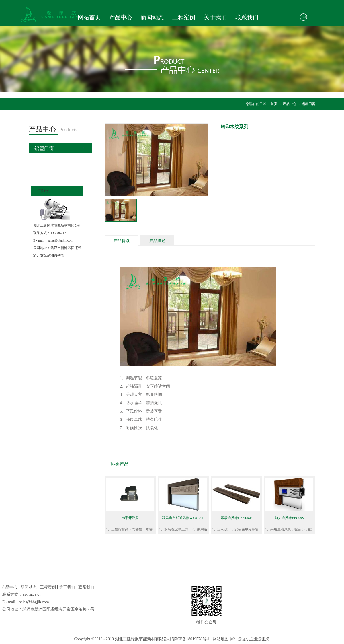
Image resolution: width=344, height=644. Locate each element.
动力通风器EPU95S (289, 518)
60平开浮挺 (130, 518)
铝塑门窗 (308, 104)
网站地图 (220, 639)
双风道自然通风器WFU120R (183, 518)
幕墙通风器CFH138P (236, 518)
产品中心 (290, 104)
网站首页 (89, 17)
